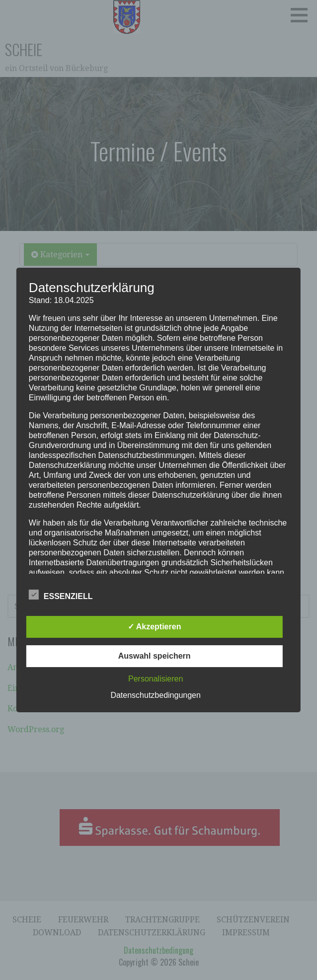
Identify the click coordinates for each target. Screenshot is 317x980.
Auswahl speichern (155, 656)
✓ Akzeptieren (155, 627)
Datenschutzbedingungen (155, 695)
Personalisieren (156, 679)
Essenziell (61, 595)
